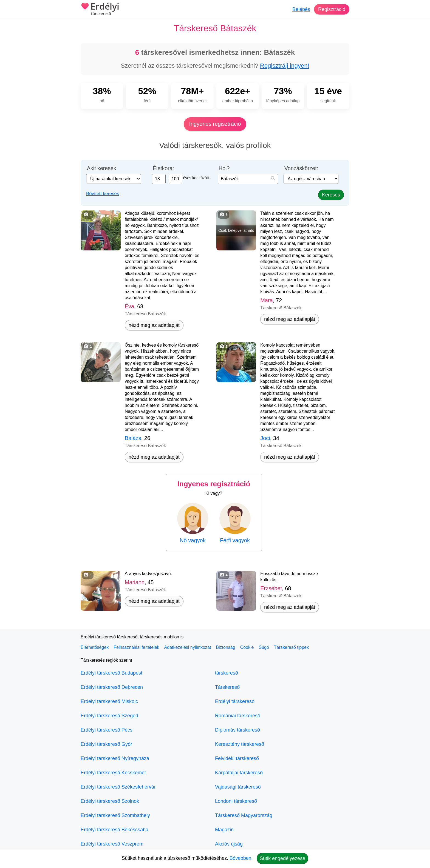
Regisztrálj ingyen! (285, 66)
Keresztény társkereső (240, 744)
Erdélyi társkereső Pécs (107, 730)
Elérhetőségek (95, 647)
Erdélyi (100, 10)
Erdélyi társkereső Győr (106, 744)
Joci (265, 438)
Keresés (331, 195)
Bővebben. (241, 858)
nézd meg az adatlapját (154, 325)
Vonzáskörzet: (301, 168)
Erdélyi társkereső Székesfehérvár (118, 787)
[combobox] (248, 179)
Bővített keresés (103, 194)
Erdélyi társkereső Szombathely (115, 815)
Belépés (301, 9)
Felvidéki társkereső (237, 758)
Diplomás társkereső (237, 730)
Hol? (224, 168)
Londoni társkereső (236, 801)
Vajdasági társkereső (238, 787)
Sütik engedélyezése (282, 858)
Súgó (264, 647)
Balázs (133, 438)
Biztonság (225, 647)
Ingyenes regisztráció (215, 124)
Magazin (224, 830)
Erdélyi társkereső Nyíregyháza (115, 758)
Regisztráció (332, 9)
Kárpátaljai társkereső (239, 773)
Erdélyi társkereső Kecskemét (113, 773)
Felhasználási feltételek (136, 647)
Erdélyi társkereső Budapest (111, 673)
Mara (267, 300)
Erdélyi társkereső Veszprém (112, 844)
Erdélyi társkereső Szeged (109, 716)
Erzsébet (271, 588)
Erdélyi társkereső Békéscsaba (114, 830)
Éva (129, 306)
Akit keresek (102, 168)
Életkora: (163, 168)
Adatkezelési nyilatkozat (188, 647)
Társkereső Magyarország (244, 815)
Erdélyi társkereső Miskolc (109, 701)
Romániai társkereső (238, 716)
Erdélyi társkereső (235, 701)
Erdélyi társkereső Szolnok (110, 801)
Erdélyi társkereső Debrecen (112, 687)
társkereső (227, 673)
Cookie (247, 647)
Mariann (135, 582)
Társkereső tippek (291, 647)
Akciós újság (229, 844)
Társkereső (227, 687)
